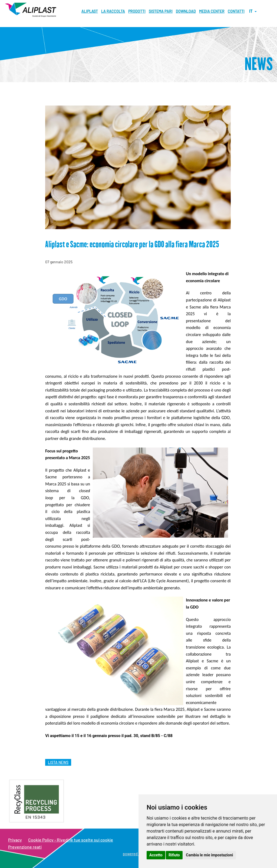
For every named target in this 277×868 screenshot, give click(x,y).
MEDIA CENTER (212, 11)
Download (186, 11)
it (253, 11)
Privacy (15, 840)
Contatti (236, 11)
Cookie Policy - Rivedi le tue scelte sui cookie (71, 840)
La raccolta (113, 11)
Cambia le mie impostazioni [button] (209, 855)
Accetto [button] (156, 855)
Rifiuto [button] (174, 855)
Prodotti (137, 11)
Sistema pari (161, 11)
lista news (58, 762)
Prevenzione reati (25, 847)
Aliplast (90, 11)
